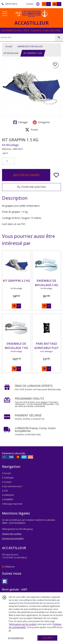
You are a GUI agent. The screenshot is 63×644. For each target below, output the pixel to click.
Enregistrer (41, 122)
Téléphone (8, 567)
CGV (5, 491)
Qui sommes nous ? (12, 486)
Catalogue (8, 478)
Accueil (9, 46)
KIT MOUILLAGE (11, 53)
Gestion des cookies (12, 534)
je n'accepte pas (16, 638)
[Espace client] (38, 4)
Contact (30, 4)
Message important (12, 504)
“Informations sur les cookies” (23, 624)
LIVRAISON (8, 495)
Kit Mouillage (10, 145)
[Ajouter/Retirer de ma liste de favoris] (56, 175)
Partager (20, 122)
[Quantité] (8, 161)
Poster (32, 130)
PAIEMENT (8, 499)
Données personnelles (13, 538)
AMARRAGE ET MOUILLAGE (30, 46)
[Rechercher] (59, 37)
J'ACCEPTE (48, 638)
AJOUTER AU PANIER (26, 175)
